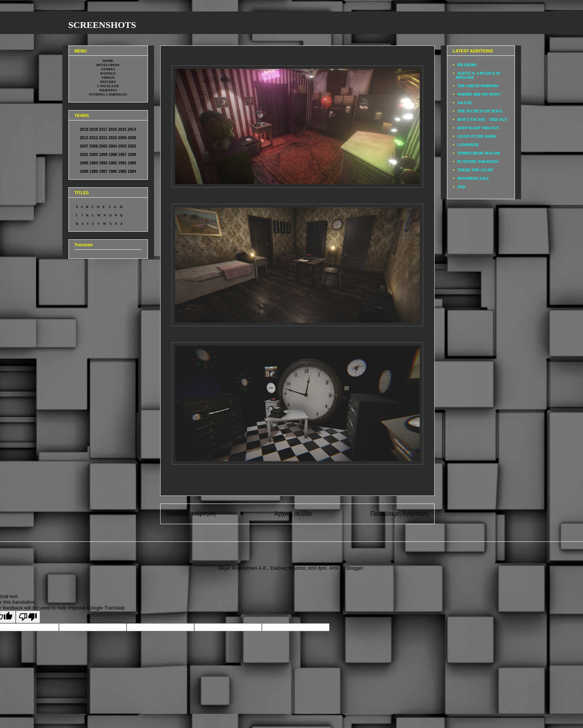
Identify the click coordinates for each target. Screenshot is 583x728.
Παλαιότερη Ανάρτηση (399, 514)
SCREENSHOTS (102, 25)
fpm (322, 568)
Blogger (354, 568)
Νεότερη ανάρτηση (191, 514)
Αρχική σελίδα (293, 514)
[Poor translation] (28, 617)
